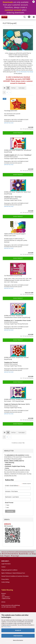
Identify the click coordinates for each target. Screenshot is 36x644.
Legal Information (6, 564)
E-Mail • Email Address (12, 486)
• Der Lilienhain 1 (6, 597)
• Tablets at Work (6, 598)
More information (18, 640)
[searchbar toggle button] (24, 17)
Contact (3, 567)
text (7, 508)
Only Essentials (18, 636)
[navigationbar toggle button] (34, 17)
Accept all (18, 630)
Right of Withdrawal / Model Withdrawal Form (13, 573)
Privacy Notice (7, 627)
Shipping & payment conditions (9, 570)
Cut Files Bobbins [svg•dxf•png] (13, 276)
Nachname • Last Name (12, 497)
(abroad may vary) (9, 123)
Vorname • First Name (11, 491)
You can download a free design (25, 72)
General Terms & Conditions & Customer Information (15, 576)
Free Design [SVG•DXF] (11, 111)
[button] (5, 88)
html (8, 505)
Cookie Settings (5, 582)
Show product (18, 133)
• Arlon (3, 595)
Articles (3, 602)
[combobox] (14, 88)
